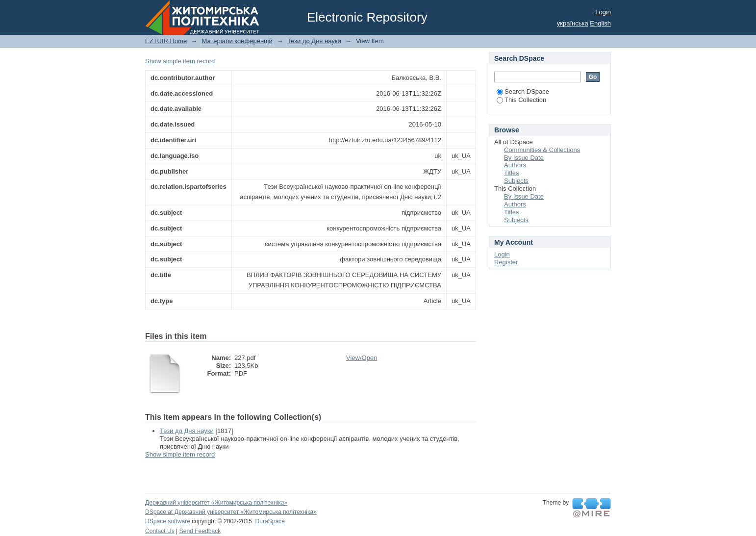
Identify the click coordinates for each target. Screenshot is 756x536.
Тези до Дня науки (314, 41)
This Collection (521, 100)
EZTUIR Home (166, 41)
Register (506, 262)
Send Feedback (200, 531)
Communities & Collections (542, 150)
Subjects (516, 181)
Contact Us (160, 531)
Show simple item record (180, 61)
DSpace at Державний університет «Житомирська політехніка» (231, 512)
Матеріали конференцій (237, 41)
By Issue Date (524, 158)
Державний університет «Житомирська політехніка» (216, 503)
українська (573, 23)
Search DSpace (523, 91)
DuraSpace (270, 521)
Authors (515, 165)
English (600, 23)
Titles (512, 173)
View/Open (362, 358)
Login (603, 12)
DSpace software (168, 521)
